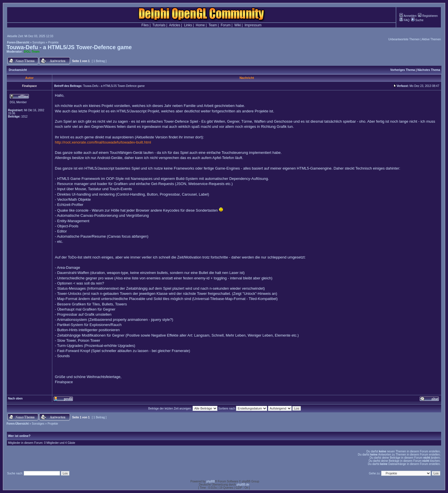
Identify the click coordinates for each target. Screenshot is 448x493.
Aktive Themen (431, 39)
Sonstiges (39, 42)
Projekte (53, 42)
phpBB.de (243, 485)
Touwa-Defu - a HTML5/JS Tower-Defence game (69, 47)
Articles (174, 25)
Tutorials (159, 25)
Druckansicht (18, 70)
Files (145, 25)
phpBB (211, 481)
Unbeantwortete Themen (404, 39)
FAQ (404, 20)
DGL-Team (32, 51)
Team (213, 25)
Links (188, 25)
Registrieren (428, 16)
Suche (417, 20)
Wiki (238, 25)
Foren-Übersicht (18, 42)
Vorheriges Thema (403, 70)
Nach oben (15, 398)
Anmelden (408, 16)
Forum (226, 25)
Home (200, 25)
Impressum (253, 25)
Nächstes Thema (429, 70)
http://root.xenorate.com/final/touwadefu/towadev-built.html (103, 142)
